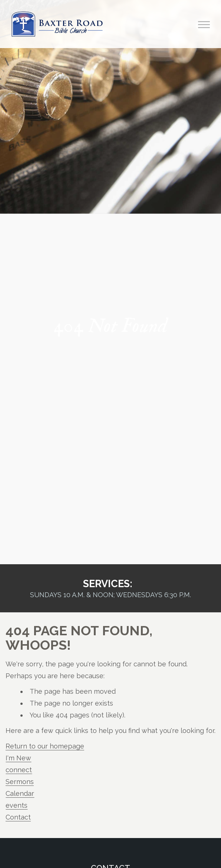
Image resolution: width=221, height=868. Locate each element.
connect (19, 770)
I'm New (18, 758)
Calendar (20, 793)
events (17, 805)
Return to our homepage (45, 746)
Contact (18, 817)
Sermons (20, 782)
